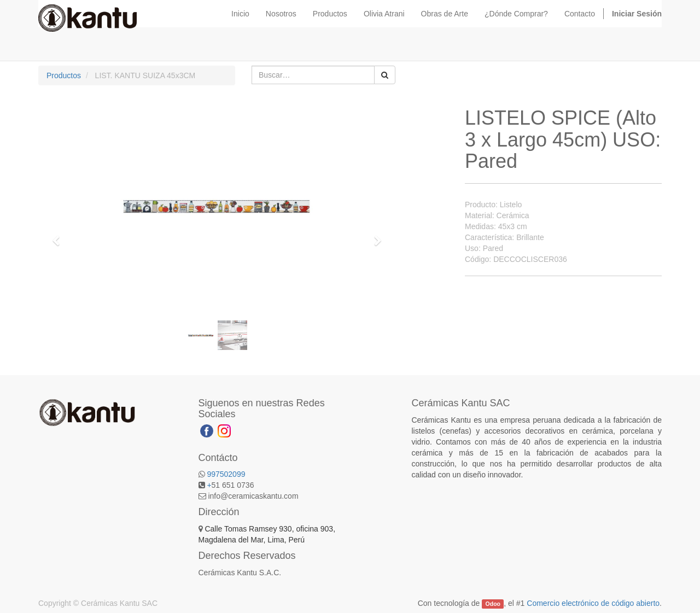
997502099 (226, 474)
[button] (60, 236)
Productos (64, 75)
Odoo (493, 604)
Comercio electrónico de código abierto (593, 603)
